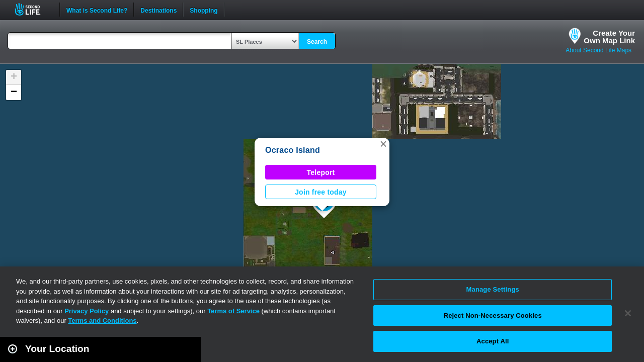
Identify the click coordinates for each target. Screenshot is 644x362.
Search (317, 42)
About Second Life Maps (598, 50)
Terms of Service (233, 311)
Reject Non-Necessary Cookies (493, 315)
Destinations (158, 10)
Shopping (204, 10)
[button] (383, 144)
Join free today (321, 192)
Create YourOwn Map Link (609, 37)
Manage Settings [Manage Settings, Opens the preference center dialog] (493, 289)
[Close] (628, 313)
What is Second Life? (97, 10)
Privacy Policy (87, 311)
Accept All (493, 341)
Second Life (33, 9)
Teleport (321, 172)
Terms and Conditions (102, 321)
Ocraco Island (293, 150)
